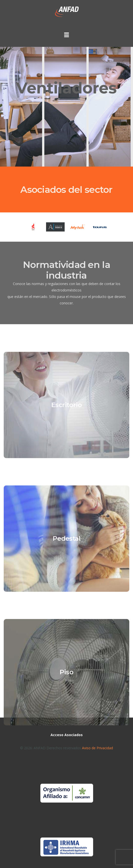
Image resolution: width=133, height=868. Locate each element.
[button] (66, 37)
